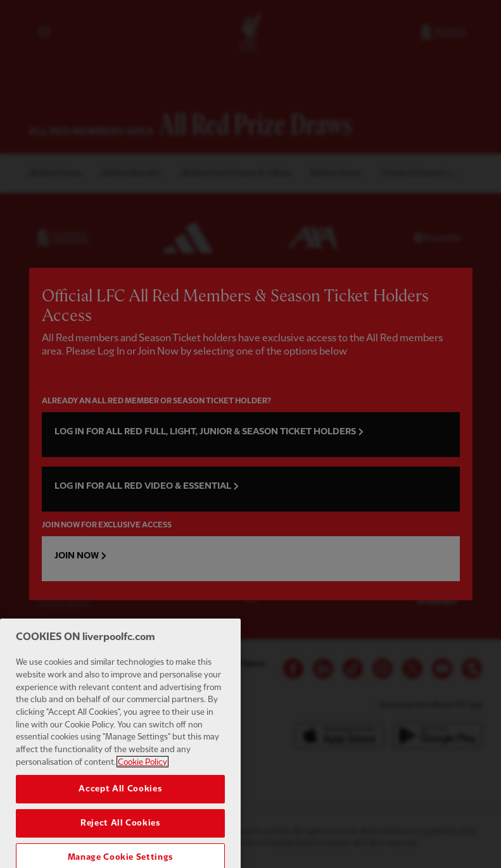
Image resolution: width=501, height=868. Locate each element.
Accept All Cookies (120, 819)
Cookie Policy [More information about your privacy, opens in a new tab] (143, 792)
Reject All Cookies (120, 853)
